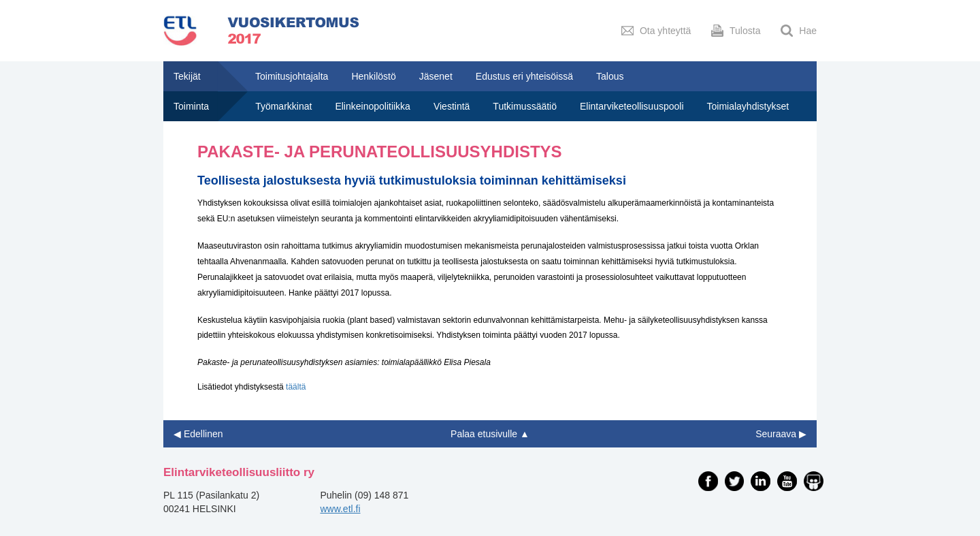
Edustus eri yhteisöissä (524, 76)
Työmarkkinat (283, 106)
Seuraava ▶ (781, 434)
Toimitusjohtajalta (292, 76)
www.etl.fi (340, 509)
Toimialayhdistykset (748, 106)
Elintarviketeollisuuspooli (632, 106)
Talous (610, 76)
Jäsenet (436, 76)
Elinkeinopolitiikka (373, 106)
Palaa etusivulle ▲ (490, 434)
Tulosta (736, 31)
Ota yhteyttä (656, 31)
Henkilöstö (373, 76)
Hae (799, 31)
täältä (296, 387)
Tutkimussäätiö (525, 106)
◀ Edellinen (198, 434)
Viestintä (452, 106)
